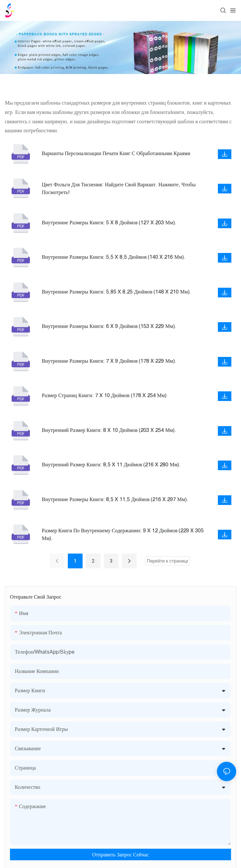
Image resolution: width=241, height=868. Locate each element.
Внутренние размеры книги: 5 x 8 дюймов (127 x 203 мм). (109, 222)
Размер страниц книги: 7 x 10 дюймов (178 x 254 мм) (104, 395)
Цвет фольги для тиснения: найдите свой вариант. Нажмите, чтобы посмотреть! (119, 188)
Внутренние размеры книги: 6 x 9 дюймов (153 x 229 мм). (109, 326)
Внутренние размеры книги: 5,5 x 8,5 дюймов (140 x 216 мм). (114, 257)
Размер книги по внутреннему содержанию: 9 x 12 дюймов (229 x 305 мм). (123, 534)
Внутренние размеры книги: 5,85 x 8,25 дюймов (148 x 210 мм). (116, 292)
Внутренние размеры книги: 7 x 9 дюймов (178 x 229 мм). (109, 361)
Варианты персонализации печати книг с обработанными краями (116, 153)
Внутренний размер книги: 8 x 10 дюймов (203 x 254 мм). (109, 430)
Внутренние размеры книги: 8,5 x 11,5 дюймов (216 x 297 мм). (115, 499)
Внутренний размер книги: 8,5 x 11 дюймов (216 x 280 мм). (111, 464)
